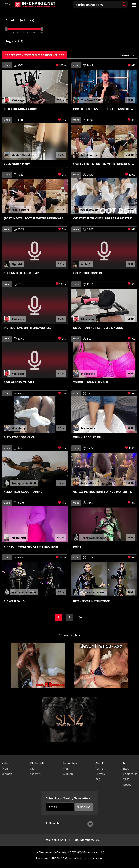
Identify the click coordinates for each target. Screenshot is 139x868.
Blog (126, 768)
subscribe (84, 807)
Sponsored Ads (69, 635)
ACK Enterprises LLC (91, 852)
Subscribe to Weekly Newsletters (68, 798)
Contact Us (130, 774)
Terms (99, 768)
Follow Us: (53, 823)
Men (5, 768)
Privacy (100, 774)
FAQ (98, 779)
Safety (127, 785)
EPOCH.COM (59, 858)
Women (7, 774)
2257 (126, 779)
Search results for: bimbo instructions (34, 55)
